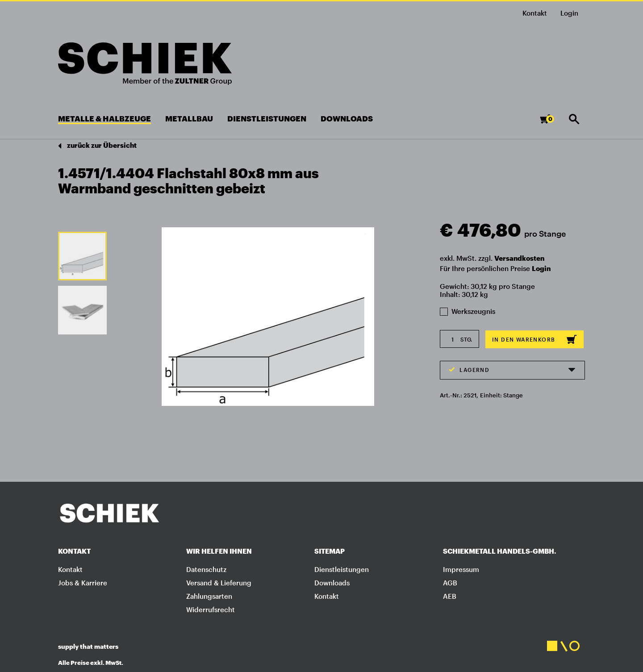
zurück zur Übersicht (97, 146)
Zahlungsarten (209, 596)
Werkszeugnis (468, 311)
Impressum (461, 569)
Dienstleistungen (342, 569)
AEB (450, 596)
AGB (450, 583)
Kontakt (535, 13)
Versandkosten (519, 258)
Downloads (332, 583)
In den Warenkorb (534, 339)
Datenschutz (206, 569)
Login (541, 268)
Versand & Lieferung (219, 583)
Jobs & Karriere (83, 583)
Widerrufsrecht (211, 609)
